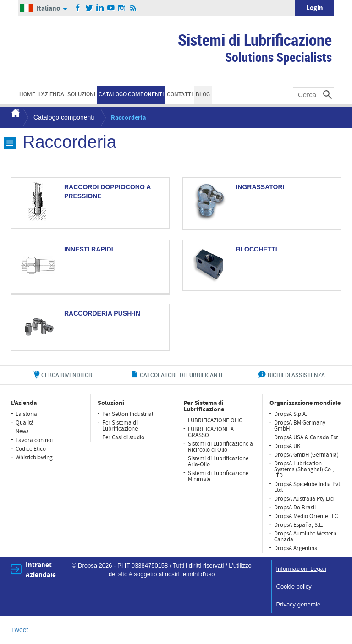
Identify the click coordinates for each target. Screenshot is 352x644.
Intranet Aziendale (41, 570)
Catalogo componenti (64, 117)
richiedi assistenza (296, 375)
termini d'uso (198, 574)
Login (315, 8)
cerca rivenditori (67, 375)
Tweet (19, 630)
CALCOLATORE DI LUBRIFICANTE (182, 375)
